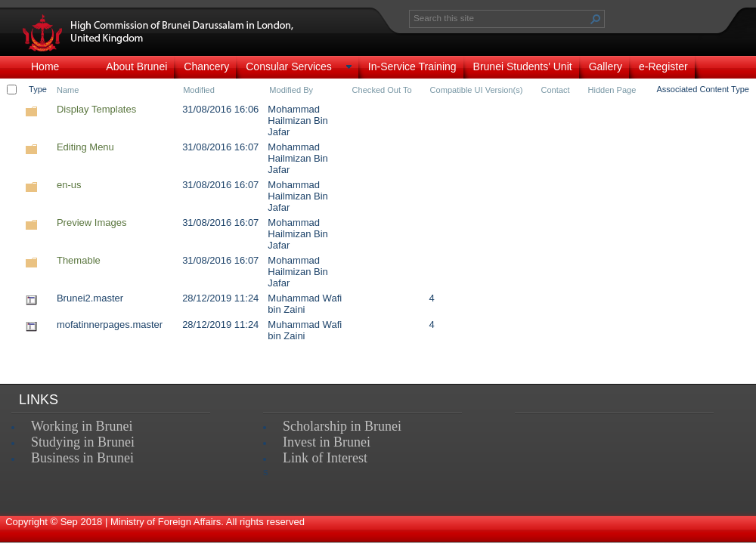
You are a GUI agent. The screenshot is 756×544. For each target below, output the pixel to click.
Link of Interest (325, 458)
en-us (69, 185)
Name (68, 90)
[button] (596, 19)
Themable (79, 260)
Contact (555, 90)
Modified (199, 90)
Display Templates (96, 109)
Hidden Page (612, 90)
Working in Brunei (82, 426)
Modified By (291, 90)
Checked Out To (382, 90)
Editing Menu (85, 147)
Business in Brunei (82, 458)
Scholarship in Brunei (342, 426)
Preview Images (91, 223)
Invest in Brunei (327, 442)
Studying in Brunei (83, 442)
